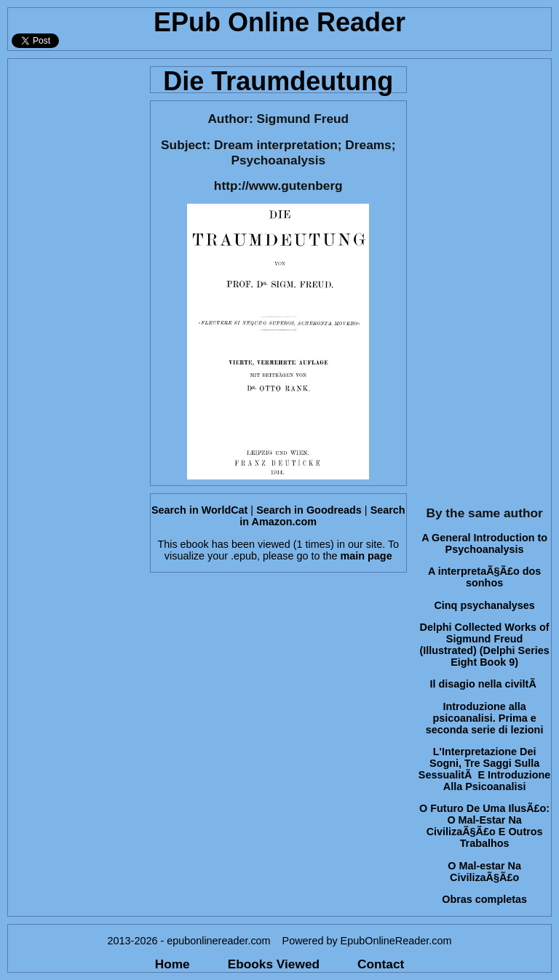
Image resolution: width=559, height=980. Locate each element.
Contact (381, 964)
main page (366, 556)
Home (173, 964)
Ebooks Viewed (274, 964)
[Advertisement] (75, 277)
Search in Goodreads (309, 510)
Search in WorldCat (199, 510)
